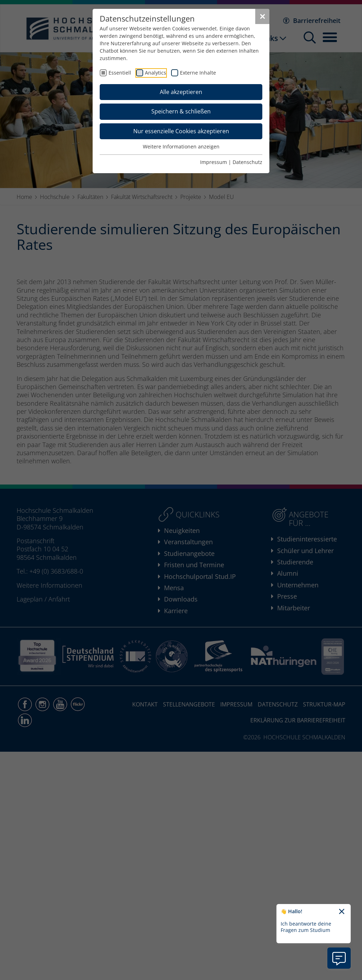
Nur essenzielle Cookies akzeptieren (181, 131)
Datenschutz (247, 162)
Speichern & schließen (181, 111)
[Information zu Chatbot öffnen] (339, 958)
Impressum (214, 162)
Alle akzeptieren (181, 92)
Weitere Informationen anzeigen (181, 146)
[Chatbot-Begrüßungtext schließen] (342, 912)
